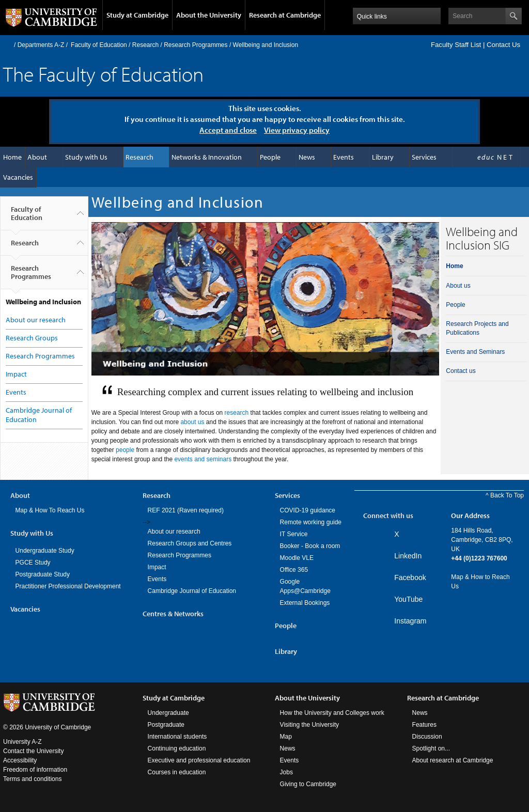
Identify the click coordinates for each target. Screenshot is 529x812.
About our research (36, 320)
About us (458, 286)
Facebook (410, 577)
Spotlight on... (431, 748)
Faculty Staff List (456, 45)
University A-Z (22, 742)
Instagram (410, 621)
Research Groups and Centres (190, 543)
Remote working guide (311, 522)
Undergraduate (168, 713)
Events (344, 157)
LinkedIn (408, 556)
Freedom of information (35, 770)
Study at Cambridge (137, 15)
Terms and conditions (32, 779)
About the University (209, 15)
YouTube (408, 599)
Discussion (427, 737)
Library (383, 157)
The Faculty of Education (103, 74)
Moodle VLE (297, 558)
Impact (16, 374)
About (37, 157)
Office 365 (294, 570)
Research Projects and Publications (477, 328)
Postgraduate (166, 725)
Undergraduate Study (45, 551)
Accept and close (228, 130)
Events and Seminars (475, 352)
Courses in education (177, 772)
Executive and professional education (199, 760)
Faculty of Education (99, 45)
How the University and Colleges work (332, 713)
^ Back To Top (505, 495)
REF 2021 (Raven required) (186, 510)
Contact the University (33, 751)
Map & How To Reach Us (50, 510)
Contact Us (503, 45)
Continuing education (177, 748)
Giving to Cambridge (308, 784)
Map (286, 737)
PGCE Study (33, 563)
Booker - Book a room (310, 546)
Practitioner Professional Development (68, 586)
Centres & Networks (173, 614)
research (237, 413)
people (125, 450)
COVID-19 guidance (308, 510)
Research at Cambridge (285, 15)
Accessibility (20, 760)
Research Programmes (196, 45)
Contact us (461, 371)
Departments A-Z (41, 45)
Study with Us (86, 157)
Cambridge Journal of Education (192, 591)
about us (192, 422)
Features (424, 725)
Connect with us (388, 516)
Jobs (286, 772)
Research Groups (32, 338)
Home (7, 45)
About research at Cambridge (453, 760)
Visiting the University (310, 725)
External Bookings (305, 603)
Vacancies (18, 177)
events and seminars (203, 459)
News (307, 157)
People (270, 157)
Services (424, 157)
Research (145, 45)
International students (177, 737)
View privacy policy (297, 130)
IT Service (294, 534)
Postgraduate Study (43, 574)
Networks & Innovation (207, 157)
